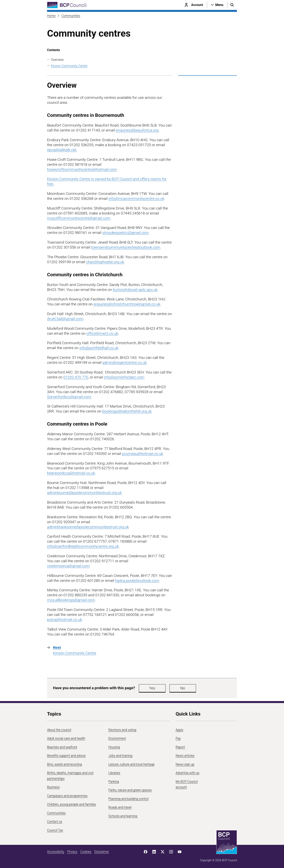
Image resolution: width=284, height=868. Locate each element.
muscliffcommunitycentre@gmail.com (79, 218)
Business (53, 787)
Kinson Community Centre (69, 66)
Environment (117, 738)
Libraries (114, 773)
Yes (149, 688)
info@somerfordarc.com (124, 377)
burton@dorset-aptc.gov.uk (135, 290)
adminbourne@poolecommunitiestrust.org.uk (84, 493)
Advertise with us (187, 773)
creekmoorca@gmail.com (68, 566)
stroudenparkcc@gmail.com (125, 233)
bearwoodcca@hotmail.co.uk (71, 473)
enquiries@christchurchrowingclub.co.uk (127, 304)
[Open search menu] (232, 5)
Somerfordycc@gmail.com (69, 397)
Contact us (55, 822)
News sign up (185, 764)
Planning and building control (128, 799)
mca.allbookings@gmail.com (71, 600)
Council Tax (55, 830)
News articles (185, 756)
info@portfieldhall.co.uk (99, 348)
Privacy (72, 852)
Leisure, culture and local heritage (132, 764)
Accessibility (56, 852)
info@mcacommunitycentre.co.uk (136, 199)
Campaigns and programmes (67, 796)
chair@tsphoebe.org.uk (105, 262)
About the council (59, 730)
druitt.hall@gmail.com (65, 319)
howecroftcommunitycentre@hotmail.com (82, 169)
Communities (71, 16)
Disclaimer (102, 852)
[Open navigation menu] (217, 5)
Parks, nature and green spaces (130, 790)
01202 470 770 (76, 377)
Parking (114, 782)
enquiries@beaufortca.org (137, 130)
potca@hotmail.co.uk (65, 620)
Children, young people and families (71, 804)
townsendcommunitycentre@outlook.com (126, 247)
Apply (179, 730)
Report (180, 747)
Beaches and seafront (62, 747)
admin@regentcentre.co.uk (124, 363)
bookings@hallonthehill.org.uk (127, 411)
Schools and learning (123, 816)
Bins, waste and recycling (64, 764)
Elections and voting (122, 730)
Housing (114, 747)
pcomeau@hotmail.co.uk (143, 454)
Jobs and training (120, 756)
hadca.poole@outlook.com (137, 581)
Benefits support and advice (66, 756)
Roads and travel (120, 807)
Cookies (86, 852)
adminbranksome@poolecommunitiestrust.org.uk (88, 527)
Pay (178, 738)
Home (51, 16)
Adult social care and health (66, 738)
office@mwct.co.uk (102, 333)
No (172, 688)
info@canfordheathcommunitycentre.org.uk (83, 546)
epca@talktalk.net (62, 150)
